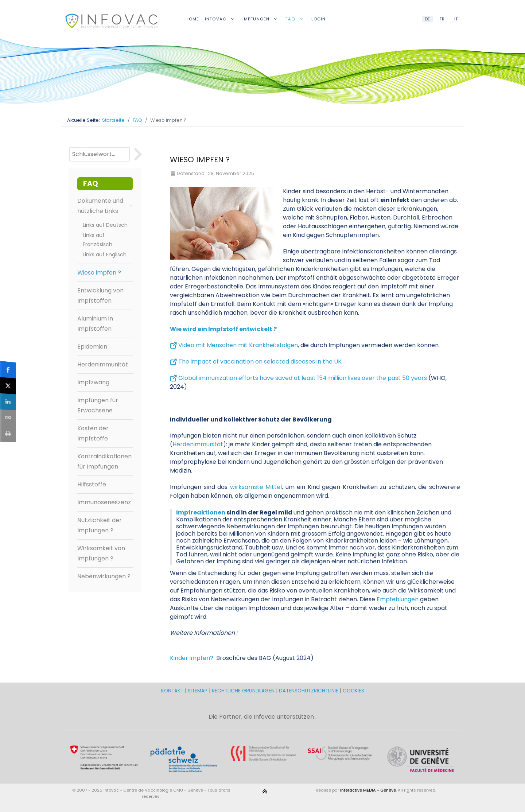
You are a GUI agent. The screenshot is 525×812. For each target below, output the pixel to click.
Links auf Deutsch (105, 225)
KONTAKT (173, 691)
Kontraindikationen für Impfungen (104, 461)
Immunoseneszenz (104, 502)
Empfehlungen (398, 599)
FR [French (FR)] (442, 19)
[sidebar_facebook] (8, 369)
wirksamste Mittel (256, 487)
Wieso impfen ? (99, 273)
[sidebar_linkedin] (8, 402)
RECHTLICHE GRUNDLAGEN (243, 691)
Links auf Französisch (98, 240)
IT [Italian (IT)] (456, 19)
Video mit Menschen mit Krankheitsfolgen (238, 345)
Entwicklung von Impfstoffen (100, 296)
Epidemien (92, 347)
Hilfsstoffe (92, 484)
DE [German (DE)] (427, 19)
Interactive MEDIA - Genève (368, 790)
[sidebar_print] (8, 434)
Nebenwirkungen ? (104, 576)
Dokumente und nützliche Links (105, 206)
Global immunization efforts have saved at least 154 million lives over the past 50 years (303, 378)
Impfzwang (93, 382)
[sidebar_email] (8, 417)
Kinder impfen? (192, 658)
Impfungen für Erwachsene (98, 405)
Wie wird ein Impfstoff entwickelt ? (223, 329)
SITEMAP (198, 691)
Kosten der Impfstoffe (93, 433)
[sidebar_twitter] (8, 385)
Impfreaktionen (201, 512)
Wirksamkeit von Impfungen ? (101, 553)
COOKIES (353, 691)
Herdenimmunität (103, 364)
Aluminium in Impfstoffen (95, 324)
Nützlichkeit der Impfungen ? (100, 525)
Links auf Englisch (105, 255)
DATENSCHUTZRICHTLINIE (309, 691)
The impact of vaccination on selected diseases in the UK (260, 362)
